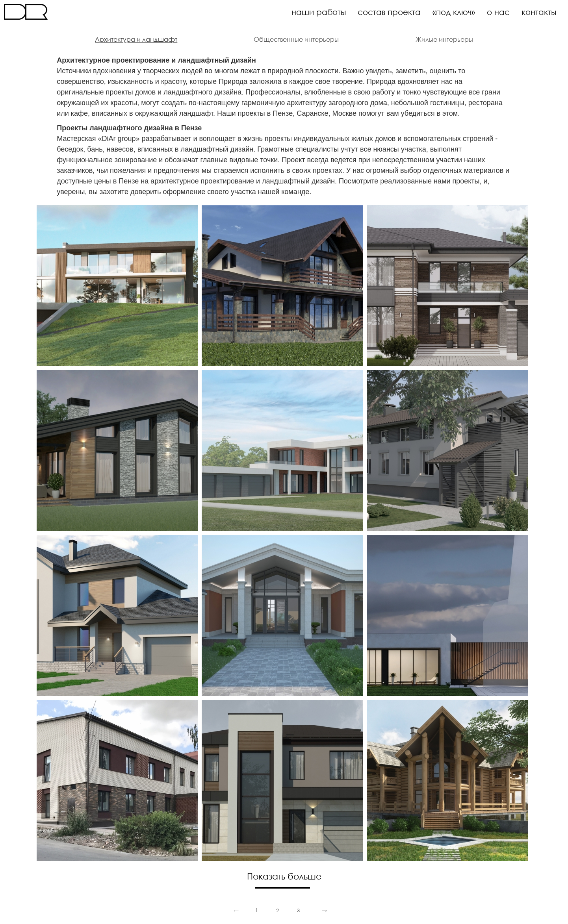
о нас (498, 12)
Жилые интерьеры (444, 39)
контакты (539, 12)
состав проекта (389, 12)
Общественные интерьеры (296, 39)
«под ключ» (454, 12)
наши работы (319, 12)
